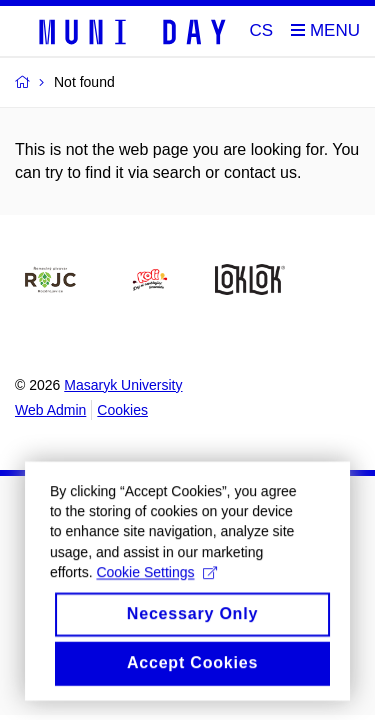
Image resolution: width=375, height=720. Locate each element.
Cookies (122, 410)
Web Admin (50, 410)
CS (262, 30)
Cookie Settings (156, 582)
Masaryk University (123, 385)
